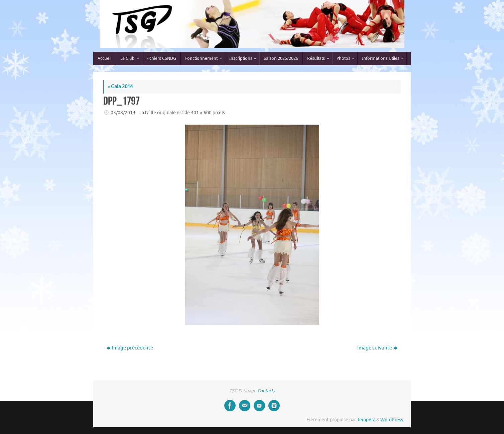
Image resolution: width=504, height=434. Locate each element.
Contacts (266, 391)
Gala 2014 (120, 87)
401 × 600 (201, 113)
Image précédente (130, 348)
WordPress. (392, 420)
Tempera (366, 420)
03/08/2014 (123, 113)
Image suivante (377, 348)
